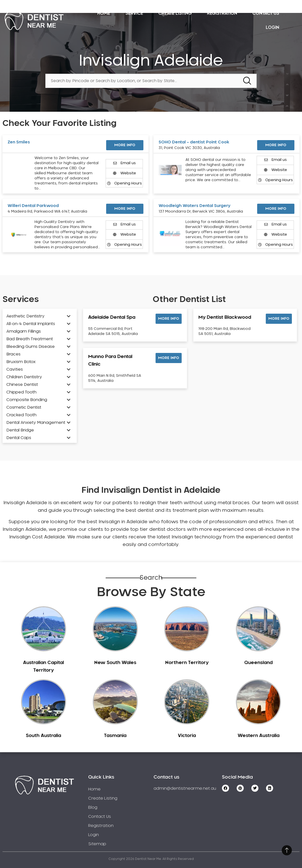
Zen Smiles (19, 142)
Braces (13, 354)
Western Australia (259, 736)
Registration (222, 13)
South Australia (43, 736)
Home (104, 13)
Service (134, 13)
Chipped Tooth (21, 392)
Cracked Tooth (21, 415)
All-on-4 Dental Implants (31, 324)
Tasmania (115, 736)
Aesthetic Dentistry (25, 316)
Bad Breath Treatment (30, 339)
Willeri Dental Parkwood (33, 206)
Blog (93, 807)
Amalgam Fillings (24, 331)
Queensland (258, 663)
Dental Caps (19, 438)
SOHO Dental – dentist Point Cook (194, 142)
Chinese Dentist (22, 385)
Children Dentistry (24, 377)
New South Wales (115, 663)
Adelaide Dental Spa (112, 317)
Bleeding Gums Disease (31, 347)
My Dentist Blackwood (225, 317)
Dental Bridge (20, 430)
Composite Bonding (27, 400)
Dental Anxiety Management (36, 423)
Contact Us (266, 13)
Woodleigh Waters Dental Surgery (195, 206)
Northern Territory (187, 663)
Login (272, 27)
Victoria (187, 736)
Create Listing (175, 13)
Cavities (15, 369)
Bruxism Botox (21, 362)
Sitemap (97, 844)
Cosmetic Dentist (24, 407)
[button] (169, 319)
